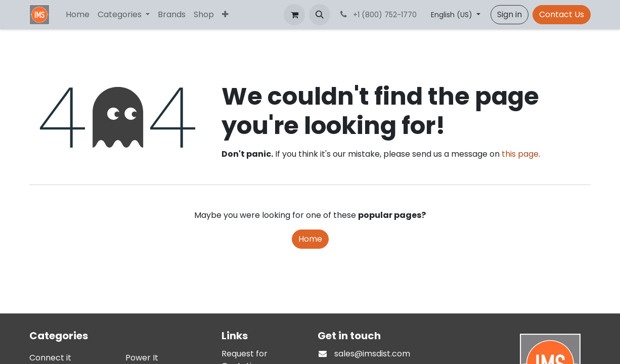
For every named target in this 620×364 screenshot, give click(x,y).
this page (520, 154)
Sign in (510, 14)
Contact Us (562, 14)
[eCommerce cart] (294, 15)
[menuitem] (78, 15)
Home (310, 239)
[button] (320, 15)
